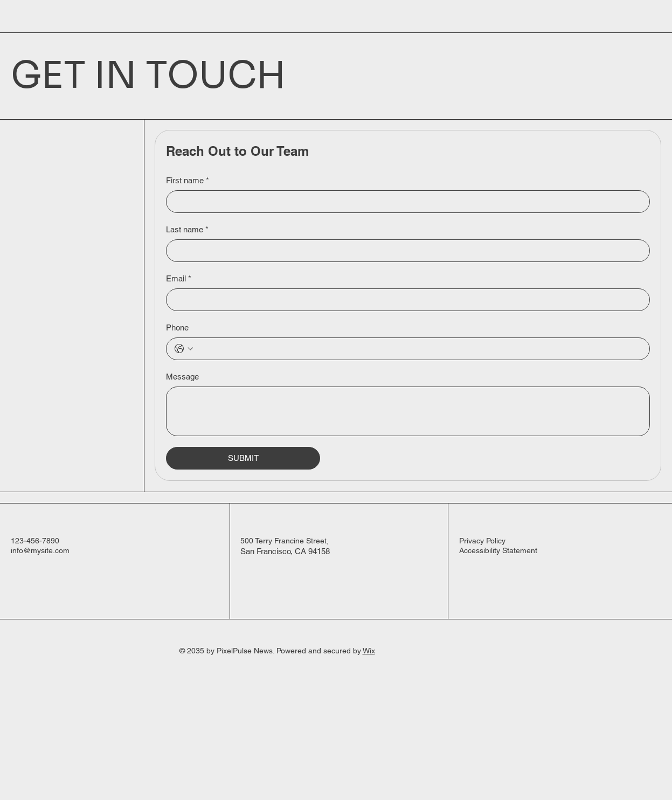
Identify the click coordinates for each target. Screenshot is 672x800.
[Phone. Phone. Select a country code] (184, 349)
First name (188, 180)
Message (182, 377)
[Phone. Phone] (419, 349)
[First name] (405, 202)
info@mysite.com (40, 550)
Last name (187, 229)
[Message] (408, 411)
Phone (177, 327)
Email (179, 278)
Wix (369, 651)
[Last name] (405, 251)
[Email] (405, 300)
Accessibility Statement (498, 550)
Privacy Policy (482, 541)
